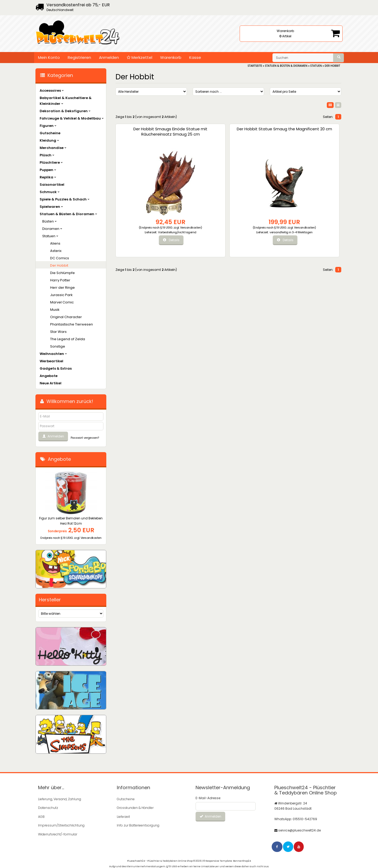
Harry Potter (60, 280)
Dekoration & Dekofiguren (65, 111)
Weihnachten (53, 354)
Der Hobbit (59, 265)
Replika (48, 177)
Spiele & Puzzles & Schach (65, 199)
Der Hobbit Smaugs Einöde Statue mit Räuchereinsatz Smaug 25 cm (142, 137)
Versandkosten (141, 231)
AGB (41, 816)
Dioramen (52, 229)
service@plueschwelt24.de (300, 830)
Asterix (56, 251)
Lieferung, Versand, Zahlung (60, 799)
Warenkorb (171, 57)
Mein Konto (49, 57)
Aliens (55, 243)
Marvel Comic (62, 302)
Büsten (49, 221)
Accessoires (52, 91)
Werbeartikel (51, 361)
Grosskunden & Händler (135, 807)
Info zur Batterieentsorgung (138, 824)
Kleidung (49, 140)
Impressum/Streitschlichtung (61, 824)
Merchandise (53, 148)
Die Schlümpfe (62, 273)
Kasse (195, 57)
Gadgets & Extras (56, 368)
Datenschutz (48, 807)
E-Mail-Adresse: (208, 798)
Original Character (66, 317)
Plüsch (47, 155)
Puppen (48, 170)
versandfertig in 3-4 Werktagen (206, 237)
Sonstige (58, 346)
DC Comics (60, 258)
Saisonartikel (52, 185)
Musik (55, 310)
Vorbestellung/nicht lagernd (148, 237)
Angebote (49, 376)
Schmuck (50, 192)
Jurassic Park (61, 295)
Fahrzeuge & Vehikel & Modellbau (72, 118)
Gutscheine (50, 133)
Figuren (48, 126)
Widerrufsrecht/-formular (58, 833)
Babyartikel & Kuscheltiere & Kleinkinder (66, 101)
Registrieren (79, 57)
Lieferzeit (123, 816)
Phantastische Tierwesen (72, 324)
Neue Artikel (51, 383)
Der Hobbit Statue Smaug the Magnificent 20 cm (199, 134)
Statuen (50, 236)
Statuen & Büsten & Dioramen (68, 214)
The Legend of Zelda (68, 339)
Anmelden (109, 57)
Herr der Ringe (62, 288)
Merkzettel (140, 57)
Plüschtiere (51, 162)
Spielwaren (51, 207)
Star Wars (58, 332)
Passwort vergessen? (85, 438)
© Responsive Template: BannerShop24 (227, 859)
